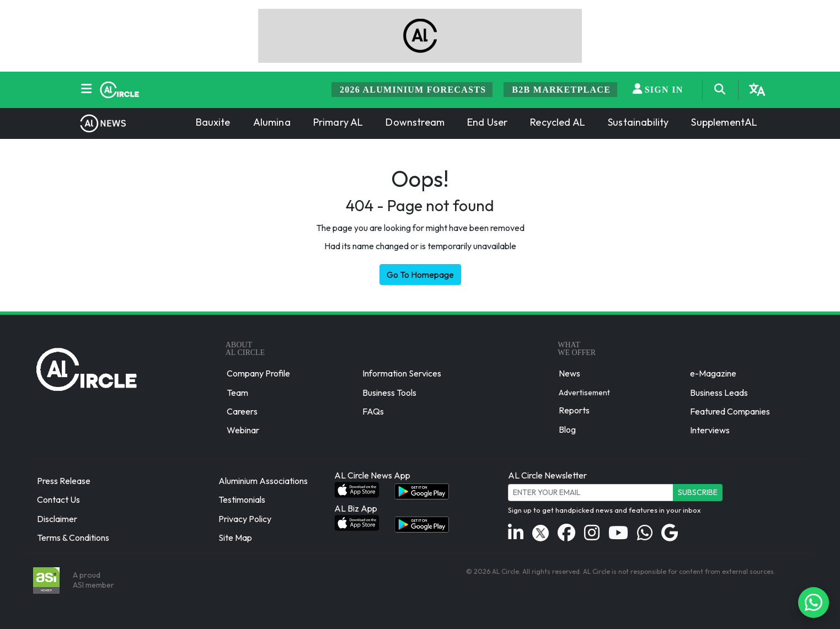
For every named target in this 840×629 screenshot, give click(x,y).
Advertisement (584, 392)
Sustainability (638, 122)
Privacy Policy (245, 519)
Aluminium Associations (263, 481)
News (569, 374)
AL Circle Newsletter (547, 475)
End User (487, 122)
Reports (574, 411)
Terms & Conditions (73, 537)
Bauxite (213, 122)
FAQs (373, 411)
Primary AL (338, 122)
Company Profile (258, 374)
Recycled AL (558, 122)
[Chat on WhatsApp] (814, 603)
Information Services (402, 374)
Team (237, 393)
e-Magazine (713, 374)
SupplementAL (724, 122)
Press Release (64, 481)
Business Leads (719, 393)
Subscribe (698, 492)
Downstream (415, 122)
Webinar (243, 430)
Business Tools (389, 393)
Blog (567, 429)
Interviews (710, 430)
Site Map (235, 537)
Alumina (272, 122)
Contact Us (58, 500)
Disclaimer (57, 519)
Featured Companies (730, 411)
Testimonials (242, 500)
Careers (242, 411)
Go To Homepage (420, 275)
